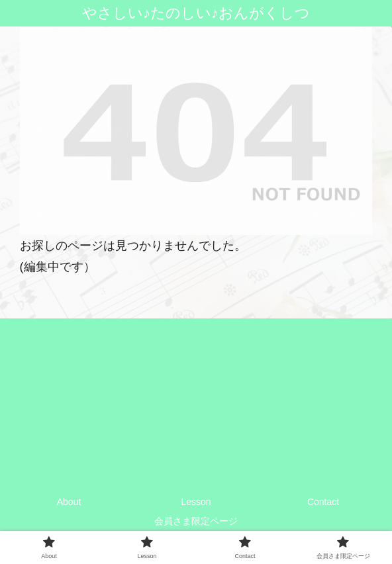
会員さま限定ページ (196, 521)
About (69, 502)
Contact (323, 502)
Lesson (196, 502)
